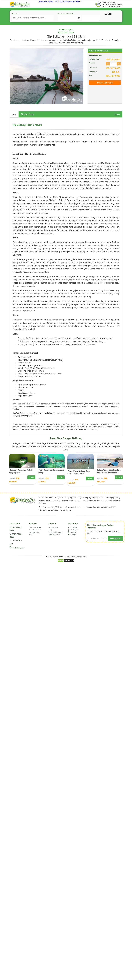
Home (43, 4)
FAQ (31, 544)
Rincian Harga (28, 123)
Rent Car (59, 4)
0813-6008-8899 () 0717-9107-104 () (112, 14)
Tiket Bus (70, 4)
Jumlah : (92, 72)
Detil (14, 123)
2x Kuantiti (93, 77)
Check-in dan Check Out (66, 22)
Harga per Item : (95, 68)
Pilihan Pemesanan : (96, 64)
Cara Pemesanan (35, 536)
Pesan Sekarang (105, 92)
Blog (50, 539)
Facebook (73, 536)
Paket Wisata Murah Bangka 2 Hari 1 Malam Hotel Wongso (109, 480)
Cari (108, 27)
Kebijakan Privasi (55, 544)
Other (92, 4)
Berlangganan (115, 547)
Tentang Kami (53, 536)
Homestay (81, 4)
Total (91, 84)
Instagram (73, 539)
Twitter (72, 544)
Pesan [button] (31, 486)
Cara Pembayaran (35, 539)
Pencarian (15, 22)
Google (72, 541)
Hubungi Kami (34, 541)
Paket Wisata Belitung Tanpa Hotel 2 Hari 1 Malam (79, 482)
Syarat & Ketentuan (55, 541)
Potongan (93, 80)
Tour (51, 4)
